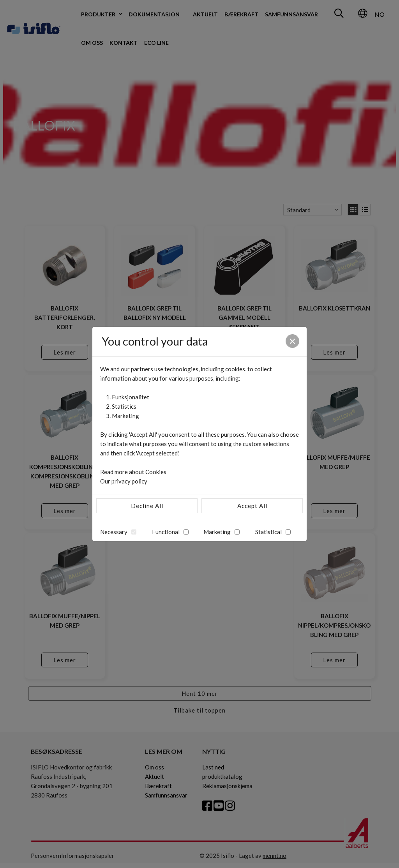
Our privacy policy (124, 481)
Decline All (147, 506)
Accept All (252, 506)
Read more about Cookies (133, 472)
